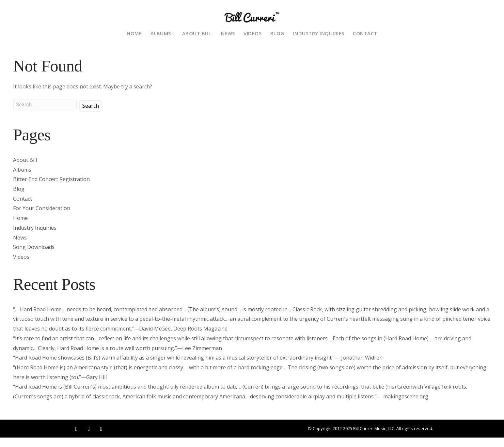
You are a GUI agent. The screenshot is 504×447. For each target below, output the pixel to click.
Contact (365, 33)
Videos (252, 33)
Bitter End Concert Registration (51, 179)
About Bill (197, 33)
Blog (277, 33)
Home (134, 33)
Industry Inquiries (319, 33)
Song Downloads (34, 247)
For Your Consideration (42, 208)
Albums (22, 170)
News (228, 33)
